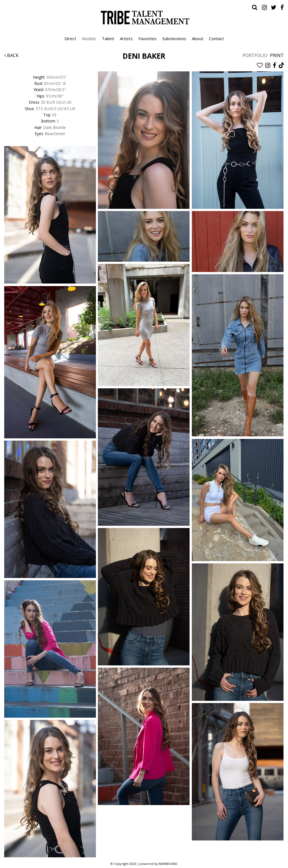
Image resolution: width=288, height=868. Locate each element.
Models (89, 38)
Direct (70, 38)
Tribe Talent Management (144, 17)
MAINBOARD (168, 864)
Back (11, 55)
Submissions (174, 38)
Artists (126, 38)
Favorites (148, 38)
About (198, 38)
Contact (216, 38)
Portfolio (255, 55)
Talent (108, 38)
